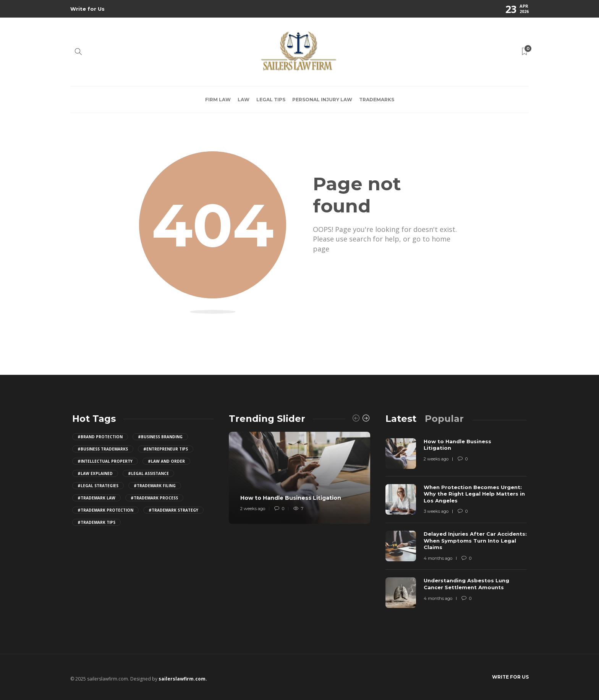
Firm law (218, 100)
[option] (299, 478)
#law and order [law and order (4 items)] (166, 461)
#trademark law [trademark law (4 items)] (96, 498)
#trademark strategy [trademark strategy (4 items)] (173, 510)
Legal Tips (271, 100)
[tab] (401, 419)
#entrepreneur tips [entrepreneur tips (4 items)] (166, 449)
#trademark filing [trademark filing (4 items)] (155, 486)
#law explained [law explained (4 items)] (95, 473)
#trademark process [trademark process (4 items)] (154, 498)
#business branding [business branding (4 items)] (160, 437)
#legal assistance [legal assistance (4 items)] (148, 473)
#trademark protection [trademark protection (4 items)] (105, 510)
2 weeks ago (253, 509)
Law (244, 100)
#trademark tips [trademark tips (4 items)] (96, 522)
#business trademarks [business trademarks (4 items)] (103, 449)
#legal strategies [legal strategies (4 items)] (98, 486)
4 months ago (438, 558)
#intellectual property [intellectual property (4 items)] (105, 461)
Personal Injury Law (322, 100)
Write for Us (87, 9)
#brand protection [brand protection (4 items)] (100, 437)
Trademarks (377, 100)
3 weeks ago (436, 511)
